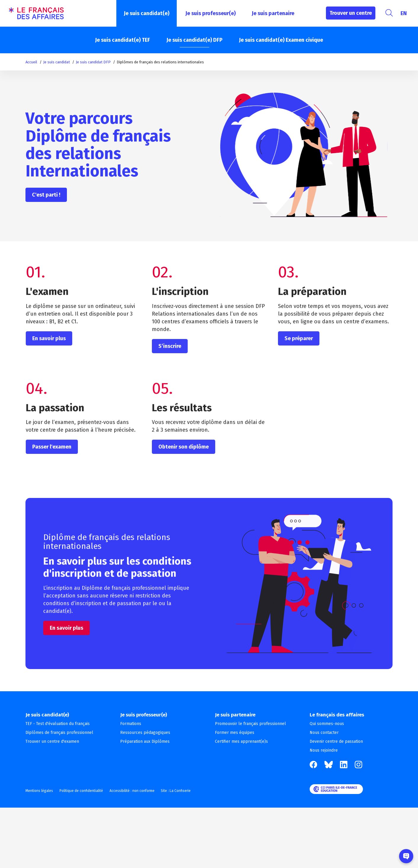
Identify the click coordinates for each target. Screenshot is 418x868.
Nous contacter (324, 733)
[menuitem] (404, 13)
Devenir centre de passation (336, 741)
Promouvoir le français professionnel (250, 724)
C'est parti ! (46, 195)
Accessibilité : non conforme (139, 791)
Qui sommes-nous (327, 724)
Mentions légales (39, 791)
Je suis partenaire (273, 13)
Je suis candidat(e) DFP (194, 40)
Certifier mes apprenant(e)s (241, 741)
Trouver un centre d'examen (52, 741)
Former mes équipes (235, 733)
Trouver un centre (351, 13)
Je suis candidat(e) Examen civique (281, 40)
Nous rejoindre (324, 750)
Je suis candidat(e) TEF (123, 40)
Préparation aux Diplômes (145, 741)
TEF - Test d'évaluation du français (58, 724)
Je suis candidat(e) (147, 13)
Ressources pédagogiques (145, 733)
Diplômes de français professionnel (59, 733)
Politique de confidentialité (85, 791)
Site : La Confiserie (186, 791)
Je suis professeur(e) (210, 13)
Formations (131, 724)
